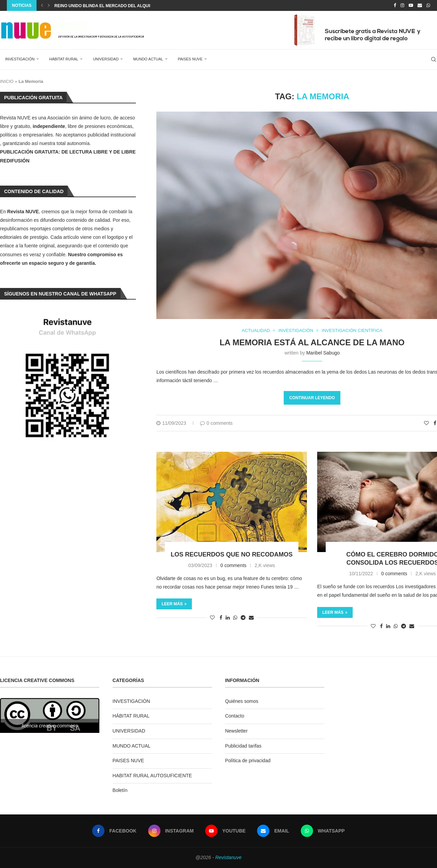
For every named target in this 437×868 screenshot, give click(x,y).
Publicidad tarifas (243, 746)
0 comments (216, 423)
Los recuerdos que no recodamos (232, 554)
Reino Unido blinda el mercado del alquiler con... (113, 6)
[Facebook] (395, 5)
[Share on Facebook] (435, 423)
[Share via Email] (251, 618)
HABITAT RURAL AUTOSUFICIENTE (152, 776)
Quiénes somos (242, 701)
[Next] (49, 5)
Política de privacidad (248, 761)
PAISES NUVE (190, 59)
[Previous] (42, 5)
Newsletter (236, 731)
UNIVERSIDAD (106, 59)
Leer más (174, 604)
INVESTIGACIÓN (20, 59)
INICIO (7, 81)
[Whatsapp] (428, 5)
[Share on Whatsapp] (235, 618)
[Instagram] (402, 5)
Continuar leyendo (312, 398)
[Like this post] (426, 423)
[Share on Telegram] (243, 618)
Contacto (235, 716)
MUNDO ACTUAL (148, 59)
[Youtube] (411, 5)
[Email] (420, 5)
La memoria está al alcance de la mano (312, 342)
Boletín (120, 790)
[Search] (434, 59)
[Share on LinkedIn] (228, 618)
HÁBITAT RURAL (64, 59)
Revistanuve (228, 857)
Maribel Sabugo (323, 353)
